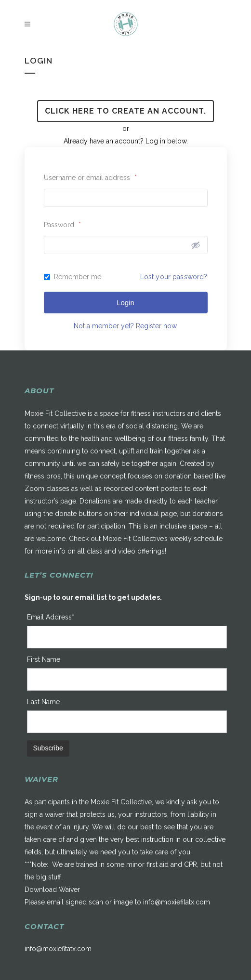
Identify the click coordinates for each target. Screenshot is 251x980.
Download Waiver (52, 890)
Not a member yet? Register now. (126, 326)
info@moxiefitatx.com (177, 902)
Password (62, 225)
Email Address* (51, 617)
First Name (44, 659)
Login (125, 303)
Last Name (43, 702)
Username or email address (90, 178)
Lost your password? (174, 277)
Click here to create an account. (125, 111)
